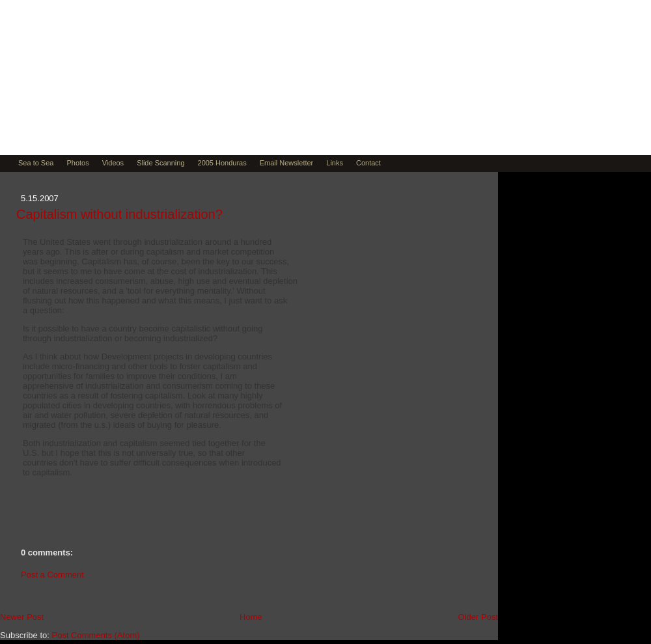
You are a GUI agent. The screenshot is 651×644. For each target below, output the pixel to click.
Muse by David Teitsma (160, 112)
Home (251, 617)
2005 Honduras (222, 163)
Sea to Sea (36, 163)
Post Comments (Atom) (96, 635)
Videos (113, 163)
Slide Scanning (160, 163)
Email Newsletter (287, 163)
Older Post (478, 617)
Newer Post (22, 617)
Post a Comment (52, 575)
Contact (368, 163)
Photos (77, 163)
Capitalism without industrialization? (119, 214)
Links (335, 163)
